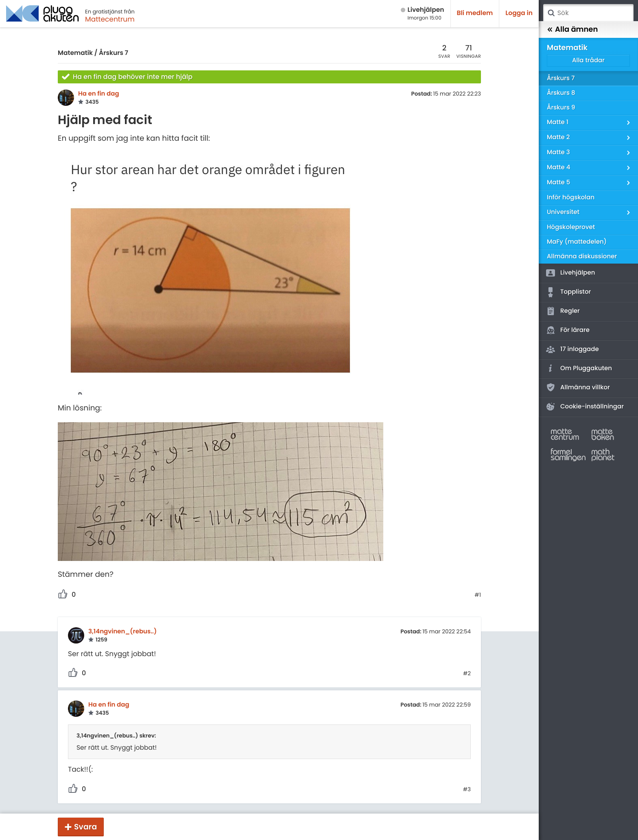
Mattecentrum (110, 19)
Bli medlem (475, 13)
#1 (478, 595)
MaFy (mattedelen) (577, 242)
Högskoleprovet (571, 227)
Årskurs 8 (561, 93)
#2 (467, 674)
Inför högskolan (571, 197)
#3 (467, 790)
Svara (85, 827)
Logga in (519, 13)
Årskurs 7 (114, 53)
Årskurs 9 (561, 108)
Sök (551, 13)
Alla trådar (588, 60)
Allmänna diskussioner (582, 256)
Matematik (75, 53)
